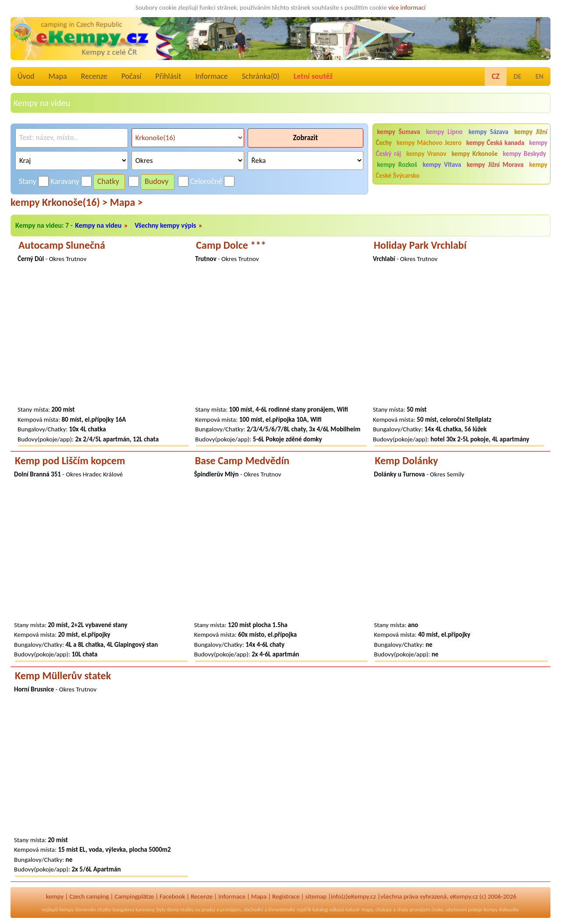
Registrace (286, 896)
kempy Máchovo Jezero (429, 143)
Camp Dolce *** (231, 245)
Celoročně (206, 181)
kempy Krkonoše (474, 154)
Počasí (131, 76)
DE (518, 76)
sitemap (316, 896)
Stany (28, 181)
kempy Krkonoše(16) (59, 202)
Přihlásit (168, 76)
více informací (407, 7)
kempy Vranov (426, 154)
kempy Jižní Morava (495, 165)
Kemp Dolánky (406, 460)
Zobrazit (305, 138)
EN (540, 76)
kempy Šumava (398, 132)
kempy (55, 896)
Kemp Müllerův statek (63, 675)
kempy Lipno (444, 132)
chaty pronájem (413, 910)
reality (187, 910)
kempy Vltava (442, 165)
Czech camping (89, 896)
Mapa (57, 76)
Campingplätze (134, 896)
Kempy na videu (98, 225)
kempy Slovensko (78, 910)
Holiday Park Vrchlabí (420, 245)
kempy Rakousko (501, 910)
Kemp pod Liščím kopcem (70, 460)
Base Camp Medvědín (242, 460)
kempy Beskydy (524, 154)
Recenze (94, 76)
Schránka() (261, 76)
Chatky (108, 181)
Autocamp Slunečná (62, 245)
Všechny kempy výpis (165, 225)
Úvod (26, 76)
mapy (367, 910)
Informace (211, 76)
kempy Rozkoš (397, 165)
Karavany (65, 181)
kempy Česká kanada (495, 143)
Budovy (157, 181)
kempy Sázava (488, 132)
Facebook (172, 896)
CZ (496, 76)
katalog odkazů (328, 910)
